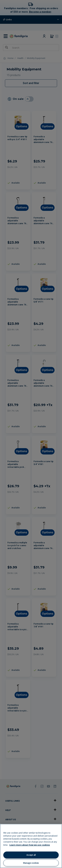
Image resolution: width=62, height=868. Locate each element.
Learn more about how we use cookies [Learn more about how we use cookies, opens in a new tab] (30, 845)
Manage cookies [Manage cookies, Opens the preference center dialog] (31, 863)
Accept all (31, 855)
